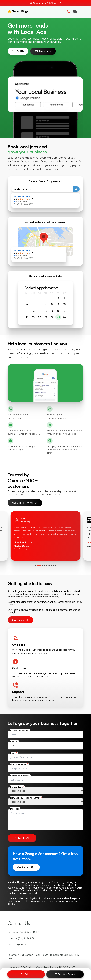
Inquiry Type (17, 787)
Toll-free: (23, 932)
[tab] (35, 566)
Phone (14, 742)
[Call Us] (26, 974)
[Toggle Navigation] (81, 12)
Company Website (20, 776)
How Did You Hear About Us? (26, 798)
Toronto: (21, 938)
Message (15, 809)
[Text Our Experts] (65, 974)
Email (14, 753)
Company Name (19, 764)
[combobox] (11, 746)
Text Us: (22, 945)
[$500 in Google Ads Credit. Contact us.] (45, 3)
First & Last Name (20, 730)
